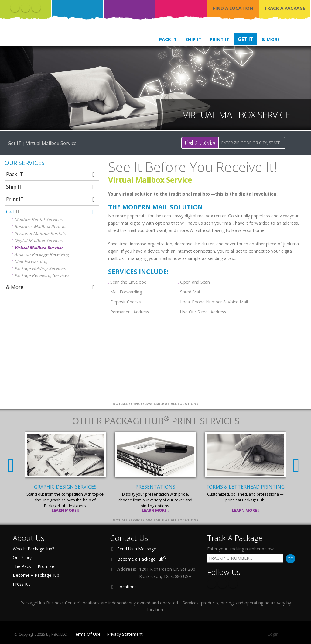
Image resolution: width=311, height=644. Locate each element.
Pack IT (168, 39)
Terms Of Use (87, 634)
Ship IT (193, 39)
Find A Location (200, 143)
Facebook (15, 8)
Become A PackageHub (36, 575)
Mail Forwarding (31, 261)
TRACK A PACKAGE (285, 8)
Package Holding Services (40, 268)
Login (273, 634)
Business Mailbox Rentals (40, 226)
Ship (51, 187)
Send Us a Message (137, 549)
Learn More (66, 510)
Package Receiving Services (42, 275)
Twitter (26, 8)
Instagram (36, 8)
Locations (127, 587)
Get (51, 211)
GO (290, 559)
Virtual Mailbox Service (38, 247)
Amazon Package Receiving (42, 254)
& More (271, 39)
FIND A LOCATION (233, 8)
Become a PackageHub (142, 559)
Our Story (22, 557)
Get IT (246, 39)
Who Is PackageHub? (33, 549)
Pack (51, 174)
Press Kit (21, 584)
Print (51, 199)
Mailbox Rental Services (38, 219)
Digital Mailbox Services (38, 240)
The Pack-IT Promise (33, 566)
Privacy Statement (125, 634)
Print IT (220, 39)
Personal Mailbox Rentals (40, 233)
